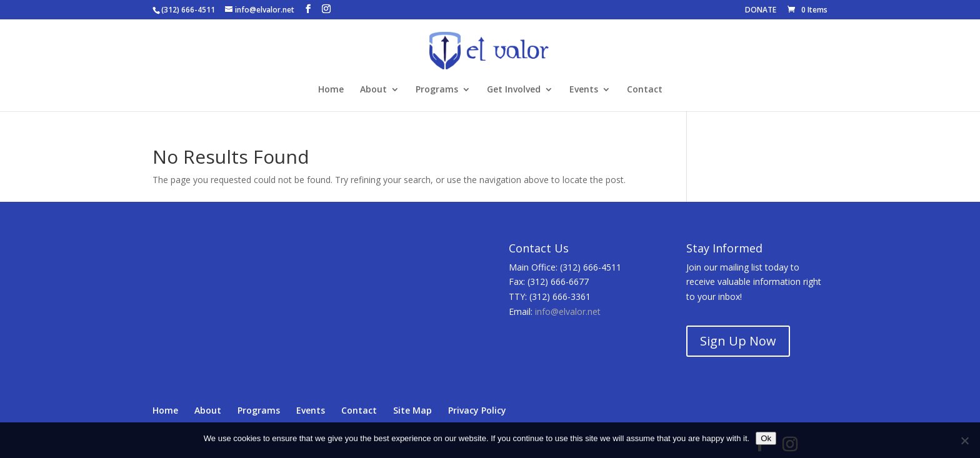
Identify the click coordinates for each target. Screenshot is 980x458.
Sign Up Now (738, 341)
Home (331, 90)
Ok (766, 438)
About (373, 90)
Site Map (412, 410)
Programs (437, 90)
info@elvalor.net (568, 311)
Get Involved (514, 90)
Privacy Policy (477, 410)
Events (584, 90)
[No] (964, 441)
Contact (645, 90)
